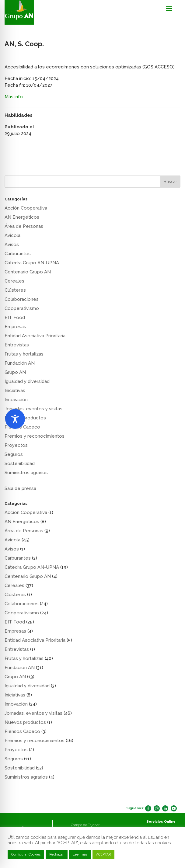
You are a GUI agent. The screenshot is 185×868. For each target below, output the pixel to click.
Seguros (14, 454)
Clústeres (15, 290)
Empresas (15, 327)
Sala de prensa (20, 488)
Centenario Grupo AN (28, 272)
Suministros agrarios (26, 473)
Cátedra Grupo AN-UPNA (32, 263)
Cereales (14, 281)
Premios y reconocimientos (35, 436)
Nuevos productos (25, 722)
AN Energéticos (22, 217)
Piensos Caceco (22, 731)
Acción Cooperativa (26, 208)
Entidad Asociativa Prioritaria (35, 336)
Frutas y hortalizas (24, 354)
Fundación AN (20, 363)
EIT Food (15, 318)
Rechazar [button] (57, 854)
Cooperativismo (22, 308)
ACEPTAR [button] (103, 854)
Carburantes (18, 254)
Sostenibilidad (20, 464)
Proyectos (16, 445)
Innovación (16, 400)
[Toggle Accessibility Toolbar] (15, 419)
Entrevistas (17, 345)
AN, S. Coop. (20, 157)
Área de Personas (24, 226)
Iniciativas (15, 391)
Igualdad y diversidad (27, 381)
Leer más (80, 854)
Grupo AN (15, 372)
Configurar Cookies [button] (26, 854)
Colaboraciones (22, 299)
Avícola (12, 235)
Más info (14, 97)
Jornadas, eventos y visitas (33, 409)
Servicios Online (161, 821)
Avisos (12, 245)
